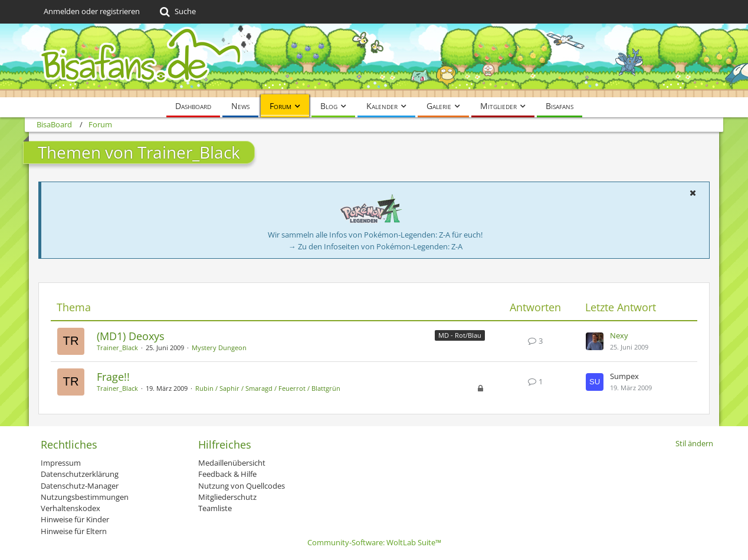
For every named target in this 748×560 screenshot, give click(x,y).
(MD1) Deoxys (131, 336)
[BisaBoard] (374, 60)
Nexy (619, 335)
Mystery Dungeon (219, 347)
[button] (693, 193)
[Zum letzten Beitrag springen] (595, 341)
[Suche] (177, 12)
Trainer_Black (117, 347)
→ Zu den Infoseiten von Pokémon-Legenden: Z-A (375, 246)
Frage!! (113, 377)
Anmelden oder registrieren (92, 11)
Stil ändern (694, 443)
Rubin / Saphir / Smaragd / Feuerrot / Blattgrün (268, 388)
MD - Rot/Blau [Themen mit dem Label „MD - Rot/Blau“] (460, 335)
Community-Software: (374, 542)
